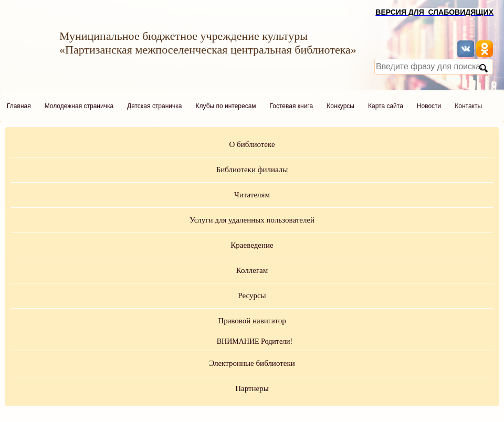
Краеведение (252, 245)
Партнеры (252, 388)
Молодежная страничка (79, 106)
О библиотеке (252, 144)
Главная (19, 106)
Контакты (468, 106)
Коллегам (252, 270)
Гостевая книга (292, 106)
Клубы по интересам (226, 106)
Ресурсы (252, 296)
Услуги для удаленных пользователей (252, 220)
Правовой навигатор (252, 321)
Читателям (252, 195)
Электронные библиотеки (252, 363)
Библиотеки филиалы (252, 170)
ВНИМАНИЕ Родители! (255, 341)
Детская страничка (154, 106)
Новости (429, 106)
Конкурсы (340, 106)
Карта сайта (386, 106)
